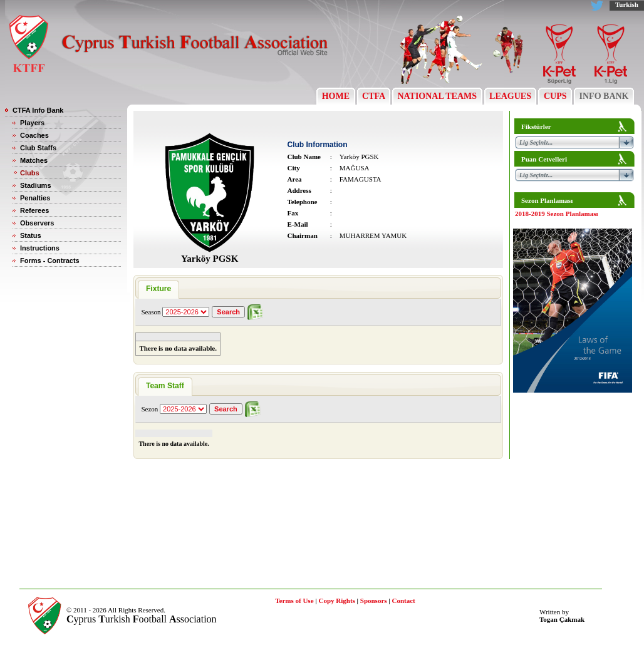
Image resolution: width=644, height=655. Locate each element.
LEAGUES (511, 96)
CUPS (555, 96)
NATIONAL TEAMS (437, 96)
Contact (404, 601)
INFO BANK (604, 96)
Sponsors (374, 601)
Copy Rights (336, 601)
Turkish (627, 4)
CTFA (374, 96)
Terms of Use (294, 601)
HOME (335, 96)
